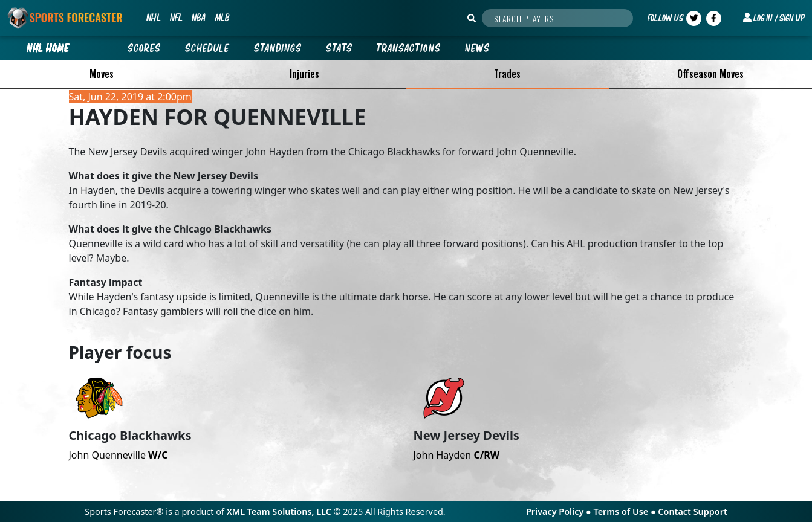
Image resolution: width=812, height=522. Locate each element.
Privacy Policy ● (560, 511)
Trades (507, 74)
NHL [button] (153, 18)
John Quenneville (119, 455)
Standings (278, 48)
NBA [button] (198, 18)
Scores (144, 48)
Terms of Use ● (625, 511)
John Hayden (457, 455)
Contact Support (692, 511)
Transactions (409, 48)
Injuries (304, 74)
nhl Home (48, 48)
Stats (339, 48)
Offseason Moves (710, 74)
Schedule (207, 48)
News (477, 48)
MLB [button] (222, 18)
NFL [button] (176, 18)
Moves (102, 74)
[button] (774, 18)
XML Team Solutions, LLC (279, 511)
